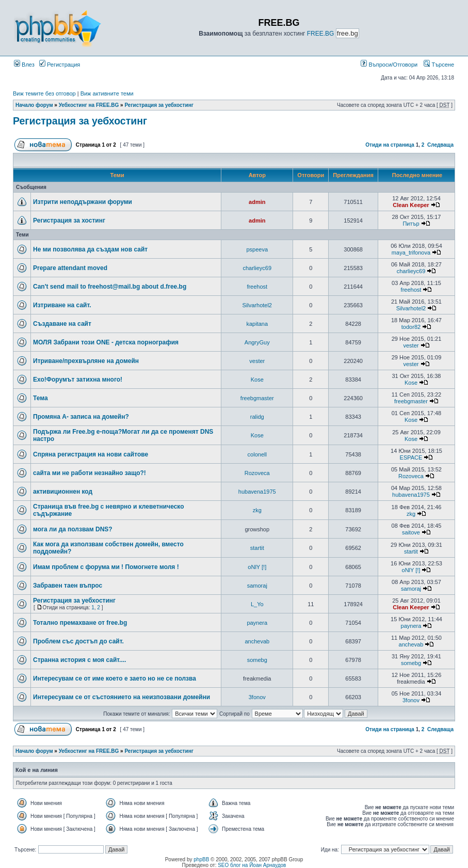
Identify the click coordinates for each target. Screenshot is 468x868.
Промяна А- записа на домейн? (81, 417)
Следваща (440, 145)
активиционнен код (63, 492)
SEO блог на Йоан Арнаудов (252, 865)
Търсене (439, 65)
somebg (257, 660)
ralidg (257, 417)
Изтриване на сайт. (62, 305)
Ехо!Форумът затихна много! (78, 380)
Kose (257, 380)
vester (411, 345)
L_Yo (257, 604)
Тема (41, 398)
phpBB (201, 859)
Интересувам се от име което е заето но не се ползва (115, 678)
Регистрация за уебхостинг (159, 105)
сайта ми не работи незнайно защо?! (90, 473)
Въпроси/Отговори (389, 65)
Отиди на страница (390, 145)
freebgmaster (257, 398)
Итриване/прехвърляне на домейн (86, 361)
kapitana (257, 324)
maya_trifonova (411, 252)
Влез (24, 65)
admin (257, 202)
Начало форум (34, 105)
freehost (257, 287)
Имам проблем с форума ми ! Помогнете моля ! (106, 567)
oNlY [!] (257, 567)
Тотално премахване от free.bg (80, 623)
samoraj (257, 586)
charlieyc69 (257, 268)
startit (257, 548)
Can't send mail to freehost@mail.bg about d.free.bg (110, 287)
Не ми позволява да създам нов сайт (90, 249)
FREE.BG (321, 34)
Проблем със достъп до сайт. (78, 641)
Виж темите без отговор (44, 93)
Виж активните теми (107, 93)
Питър (411, 224)
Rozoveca (257, 473)
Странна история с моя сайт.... (79, 660)
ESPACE (411, 457)
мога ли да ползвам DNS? (73, 529)
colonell (257, 454)
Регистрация (60, 65)
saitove (411, 532)
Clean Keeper (411, 205)
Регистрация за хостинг (69, 220)
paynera (257, 623)
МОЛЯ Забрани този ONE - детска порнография (106, 342)
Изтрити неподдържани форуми (83, 202)
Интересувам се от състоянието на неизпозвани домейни (122, 697)
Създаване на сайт (62, 324)
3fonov (257, 697)
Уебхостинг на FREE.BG (89, 105)
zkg (257, 510)
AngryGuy (257, 342)
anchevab (257, 641)
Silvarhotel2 (257, 305)
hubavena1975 (257, 492)
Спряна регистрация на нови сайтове (91, 454)
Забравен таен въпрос (68, 586)
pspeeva (257, 249)
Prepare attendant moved (70, 268)
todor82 (411, 327)
